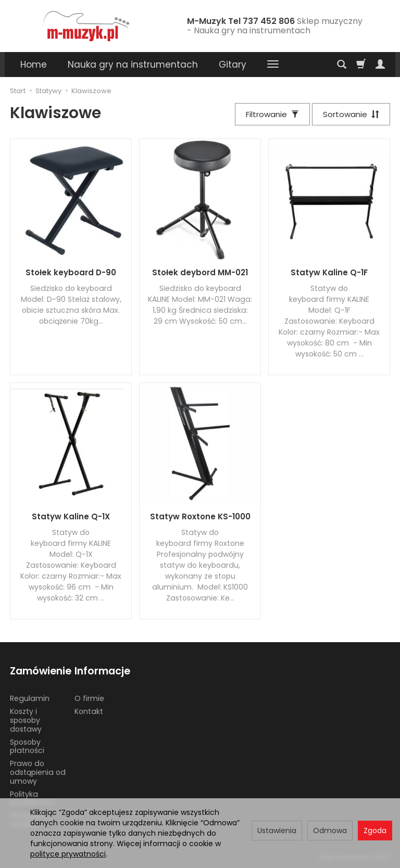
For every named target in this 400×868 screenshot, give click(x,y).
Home (34, 65)
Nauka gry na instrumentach (133, 65)
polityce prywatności (68, 854)
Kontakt (89, 711)
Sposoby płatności (27, 746)
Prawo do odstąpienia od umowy (38, 772)
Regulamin (30, 698)
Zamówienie (39, 671)
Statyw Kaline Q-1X (71, 516)
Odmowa (330, 831)
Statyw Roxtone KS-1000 (200, 516)
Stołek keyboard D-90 (71, 272)
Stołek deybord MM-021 (200, 272)
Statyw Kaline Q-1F (329, 272)
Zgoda (375, 831)
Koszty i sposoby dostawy (26, 720)
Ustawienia (277, 831)
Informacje (102, 671)
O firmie (89, 698)
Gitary (233, 65)
